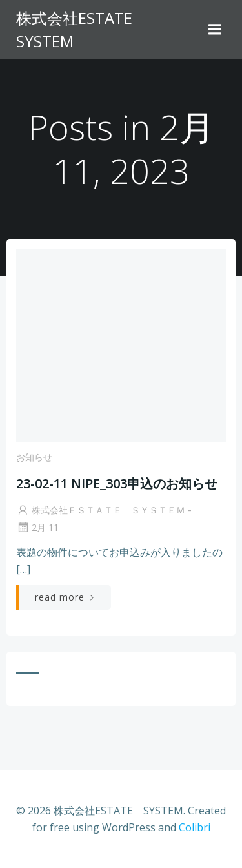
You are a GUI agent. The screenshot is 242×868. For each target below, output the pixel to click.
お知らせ (34, 457)
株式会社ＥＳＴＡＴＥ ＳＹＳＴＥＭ (101, 510)
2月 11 (37, 527)
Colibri (195, 827)
